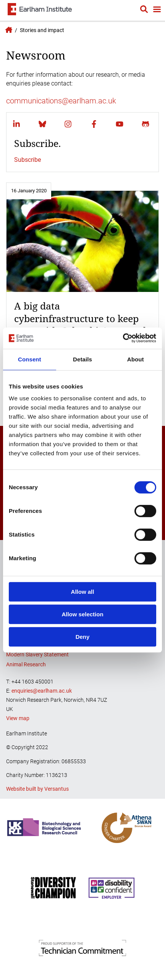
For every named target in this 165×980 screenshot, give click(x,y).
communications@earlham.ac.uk (61, 101)
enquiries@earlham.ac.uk (42, 691)
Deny (83, 637)
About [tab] (136, 359)
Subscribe (27, 160)
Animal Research (26, 664)
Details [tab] (82, 359)
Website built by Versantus (37, 789)
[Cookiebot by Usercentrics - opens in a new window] (123, 338)
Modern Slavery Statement (37, 654)
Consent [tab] (30, 359)
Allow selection (82, 614)
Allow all (83, 592)
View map (18, 718)
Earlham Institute (8, 30)
